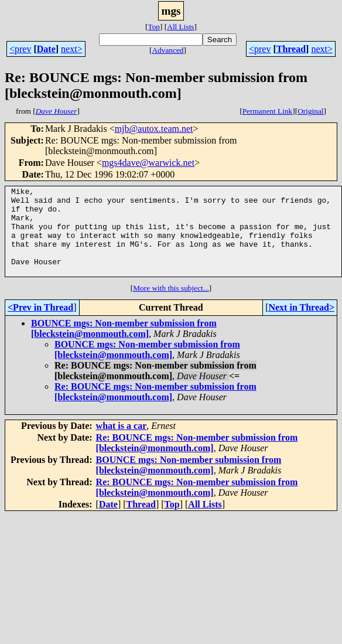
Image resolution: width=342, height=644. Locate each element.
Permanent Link (268, 111)
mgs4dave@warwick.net (148, 163)
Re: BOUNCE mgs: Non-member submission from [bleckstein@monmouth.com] (155, 409)
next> (72, 49)
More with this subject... (171, 306)
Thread (291, 49)
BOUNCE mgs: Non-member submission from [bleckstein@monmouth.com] (124, 346)
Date (46, 49)
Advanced (167, 50)
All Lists (180, 27)
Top (154, 27)
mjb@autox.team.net (154, 129)
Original (310, 111)
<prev (20, 49)
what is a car (122, 443)
